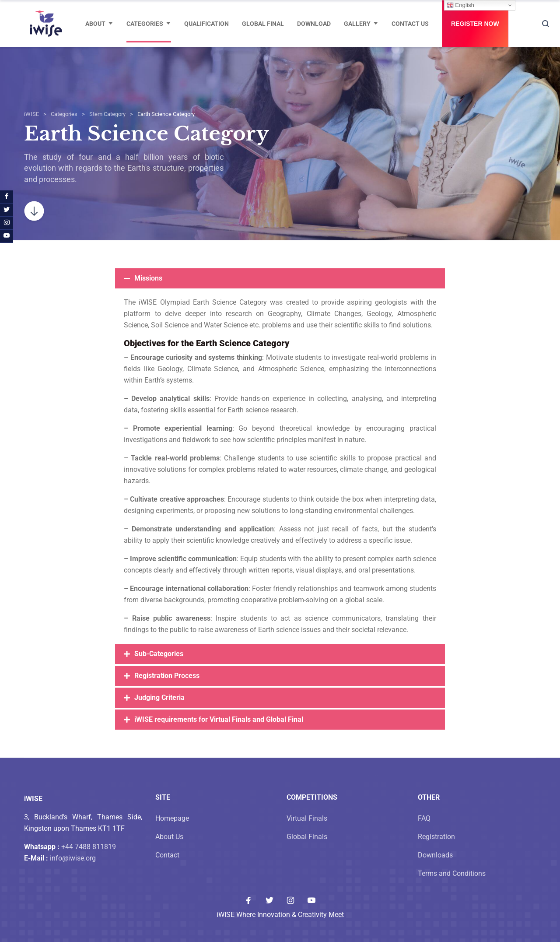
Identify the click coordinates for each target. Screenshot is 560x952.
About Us (169, 847)
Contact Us (410, 24)
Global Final (263, 24)
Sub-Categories (159, 664)
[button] (280, 288)
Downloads (435, 865)
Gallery (357, 24)
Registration (436, 847)
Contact (167, 865)
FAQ (424, 828)
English (460, 5)
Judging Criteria (159, 708)
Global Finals (307, 847)
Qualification (206, 24)
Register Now (475, 24)
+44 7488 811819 (89, 857)
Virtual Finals (307, 828)
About (95, 24)
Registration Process (167, 686)
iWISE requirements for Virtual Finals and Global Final (219, 729)
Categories (145, 24)
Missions (148, 288)
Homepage (172, 828)
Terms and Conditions (452, 883)
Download (314, 24)
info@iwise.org (73, 868)
